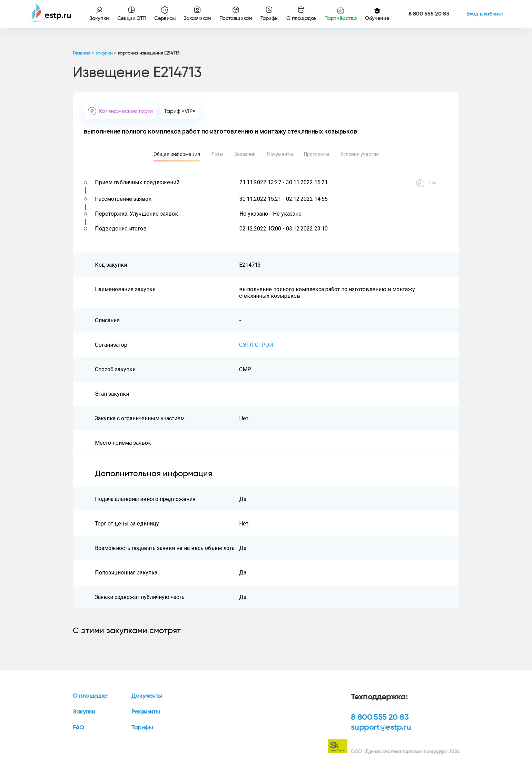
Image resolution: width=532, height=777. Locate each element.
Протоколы (317, 154)
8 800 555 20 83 (380, 717)
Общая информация (177, 154)
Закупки (84, 712)
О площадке (90, 696)
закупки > (106, 53)
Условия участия (359, 154)
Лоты (217, 154)
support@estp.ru (381, 727)
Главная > (83, 53)
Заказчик (245, 154)
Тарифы (142, 728)
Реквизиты (146, 712)
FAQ (78, 728)
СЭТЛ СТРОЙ (256, 345)
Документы (280, 154)
